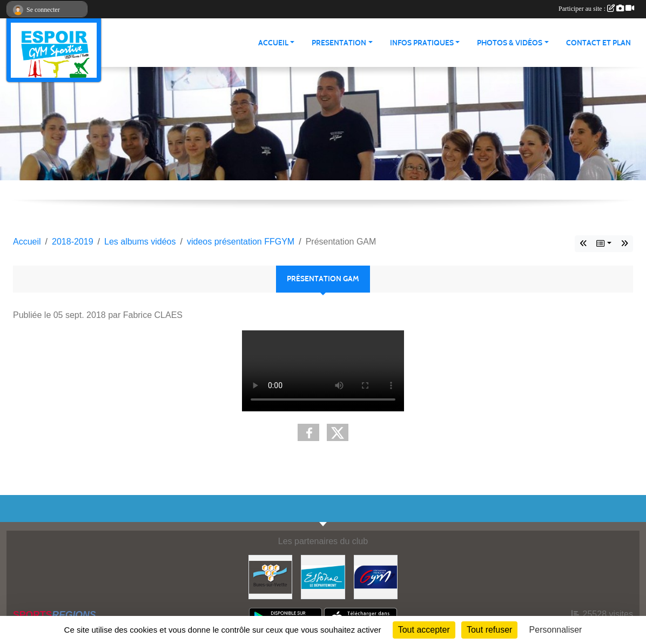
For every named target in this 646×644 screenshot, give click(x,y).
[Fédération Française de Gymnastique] (376, 576)
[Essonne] (323, 576)
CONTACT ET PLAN (598, 43)
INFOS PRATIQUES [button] (422, 43)
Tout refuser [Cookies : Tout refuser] (489, 630)
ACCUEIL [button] (273, 43)
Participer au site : (596, 9)
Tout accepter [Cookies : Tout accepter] (424, 630)
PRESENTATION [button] (339, 43)
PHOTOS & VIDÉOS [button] (510, 43)
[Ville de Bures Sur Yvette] (271, 576)
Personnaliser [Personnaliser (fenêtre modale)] (556, 630)
